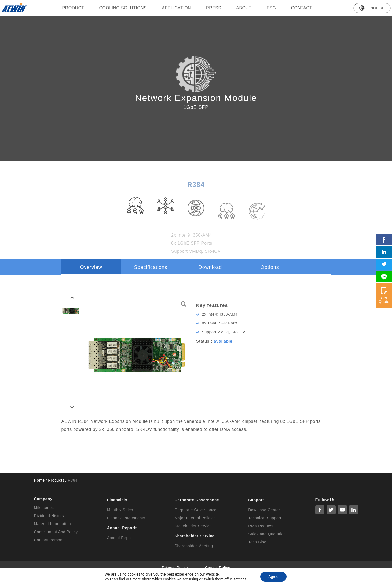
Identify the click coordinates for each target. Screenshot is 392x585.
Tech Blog (257, 542)
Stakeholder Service (193, 526)
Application (176, 8)
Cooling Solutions (123, 8)
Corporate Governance (195, 510)
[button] (72, 298)
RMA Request (261, 526)
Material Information (53, 524)
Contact (301, 8)
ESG (271, 8)
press (214, 8)
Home (39, 480)
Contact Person (48, 540)
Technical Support (265, 518)
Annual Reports (121, 538)
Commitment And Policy (56, 532)
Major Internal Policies (195, 518)
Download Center (264, 510)
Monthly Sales (120, 510)
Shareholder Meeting (194, 546)
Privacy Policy (175, 568)
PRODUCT (73, 8)
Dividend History (49, 516)
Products (56, 480)
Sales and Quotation (267, 534)
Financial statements (126, 518)
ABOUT (244, 8)
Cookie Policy (218, 568)
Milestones (44, 508)
